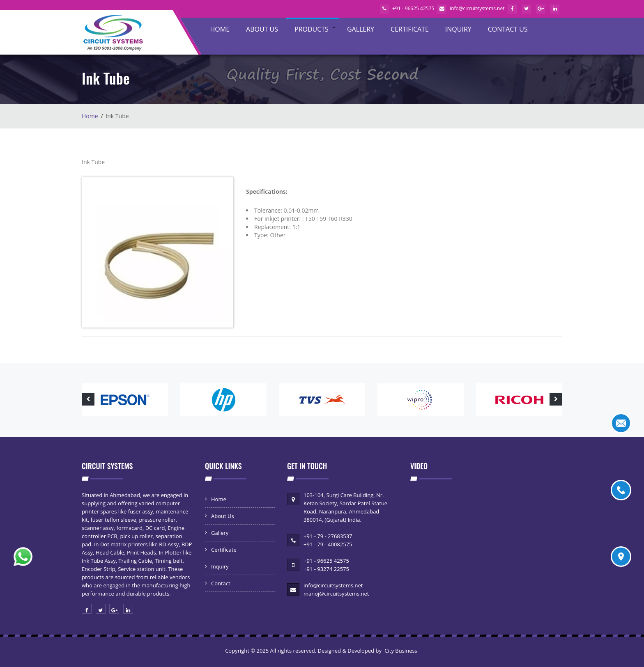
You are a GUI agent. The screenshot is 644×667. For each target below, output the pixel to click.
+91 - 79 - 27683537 (328, 536)
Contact (221, 583)
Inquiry (458, 29)
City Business (401, 651)
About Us (262, 29)
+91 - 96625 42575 (407, 8)
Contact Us (508, 29)
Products (312, 29)
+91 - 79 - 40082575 (328, 544)
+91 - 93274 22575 (326, 569)
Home (220, 29)
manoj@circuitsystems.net (336, 594)
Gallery (361, 29)
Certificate (410, 29)
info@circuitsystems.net (471, 8)
